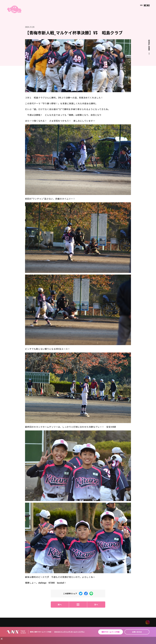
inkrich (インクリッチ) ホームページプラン (69, 632)
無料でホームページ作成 (111, 632)
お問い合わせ (137, 632)
